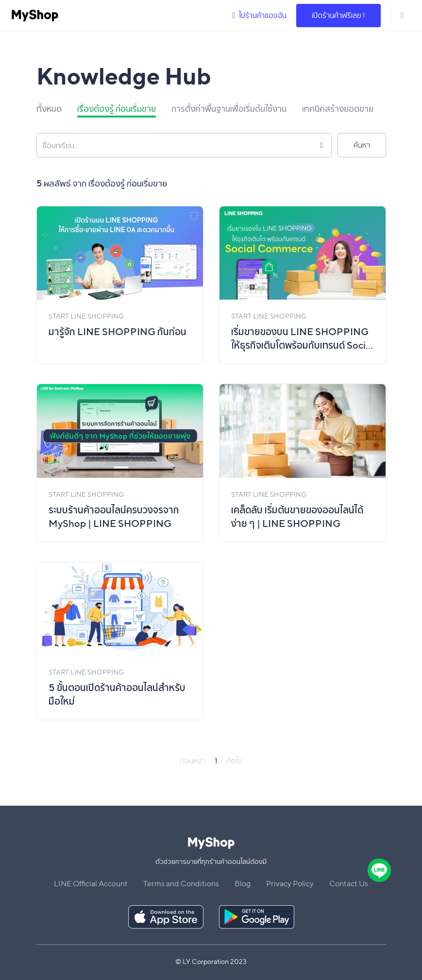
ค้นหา (362, 145)
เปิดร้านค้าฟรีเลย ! (338, 15)
